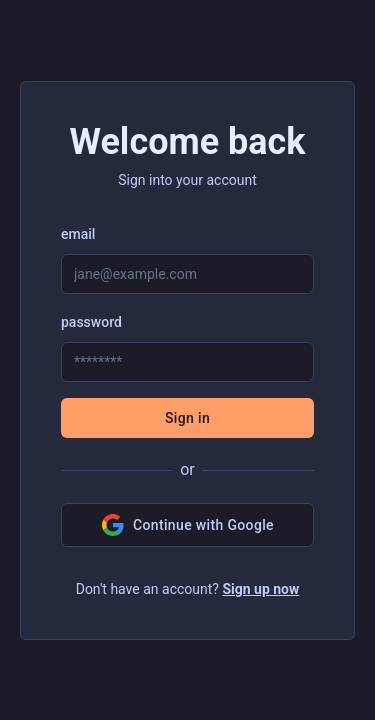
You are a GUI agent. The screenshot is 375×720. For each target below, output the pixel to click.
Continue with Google (187, 525)
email (78, 234)
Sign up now (260, 589)
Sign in (187, 418)
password (91, 322)
